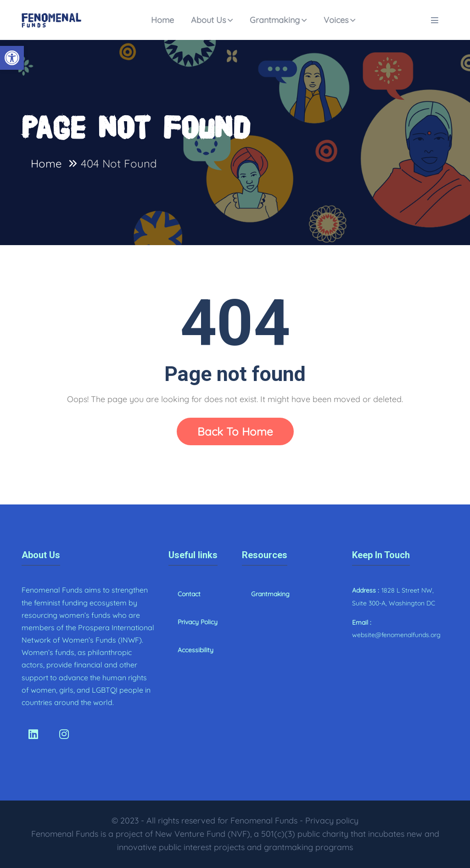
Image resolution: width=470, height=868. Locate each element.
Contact (189, 594)
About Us (208, 20)
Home (162, 20)
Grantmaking (275, 20)
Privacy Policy (198, 622)
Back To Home (235, 431)
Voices (336, 20)
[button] (12, 58)
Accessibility (196, 650)
